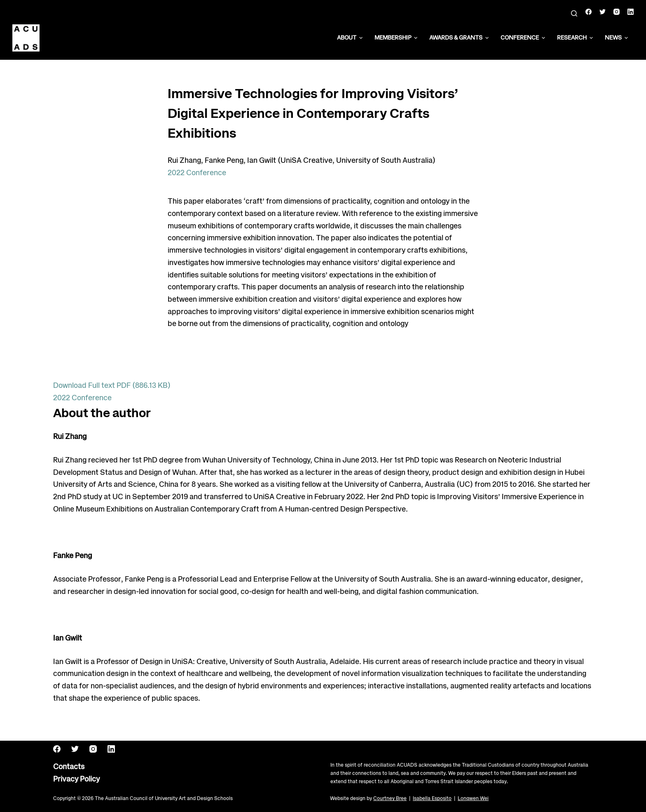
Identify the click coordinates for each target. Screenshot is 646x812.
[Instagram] (617, 12)
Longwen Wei (473, 799)
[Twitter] (603, 12)
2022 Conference (197, 173)
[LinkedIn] (631, 12)
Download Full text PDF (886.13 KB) (112, 386)
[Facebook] (589, 12)
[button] (361, 38)
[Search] (574, 13)
